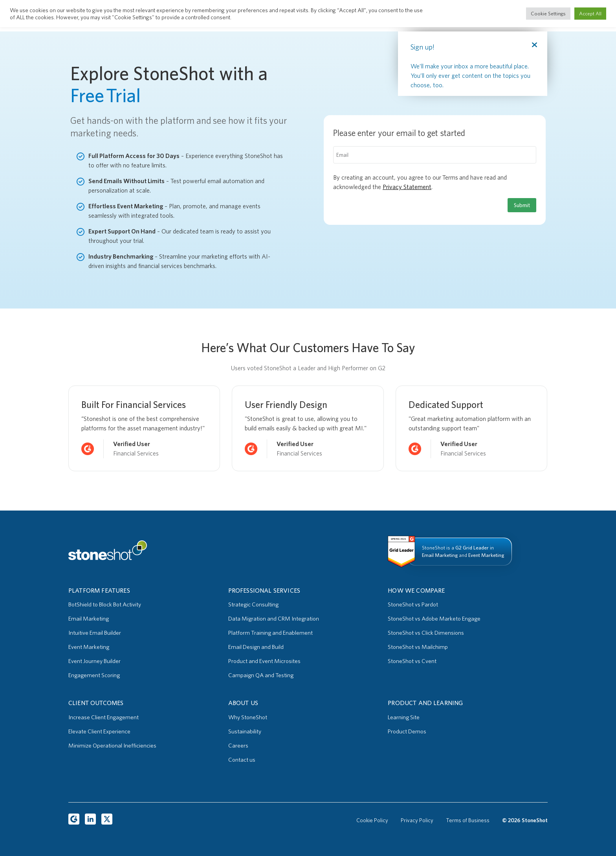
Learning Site (404, 717)
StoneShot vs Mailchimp (418, 647)
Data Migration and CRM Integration (274, 619)
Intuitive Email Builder (95, 633)
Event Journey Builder (94, 661)
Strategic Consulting (253, 604)
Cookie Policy (372, 820)
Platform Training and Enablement (270, 633)
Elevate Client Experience (99, 731)
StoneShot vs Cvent (412, 661)
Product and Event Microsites (264, 661)
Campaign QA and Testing (261, 675)
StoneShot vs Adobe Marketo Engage (434, 619)
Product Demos (407, 731)
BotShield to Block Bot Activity (105, 604)
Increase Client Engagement (104, 717)
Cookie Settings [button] (548, 14)
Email (342, 155)
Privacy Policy (417, 820)
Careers (238, 746)
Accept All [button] (590, 14)
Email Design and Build (256, 647)
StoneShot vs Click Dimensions (426, 633)
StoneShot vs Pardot (413, 604)
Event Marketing (89, 647)
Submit (522, 205)
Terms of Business (468, 820)
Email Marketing (89, 619)
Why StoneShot (248, 717)
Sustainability (245, 731)
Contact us (242, 760)
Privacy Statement (407, 187)
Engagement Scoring (94, 675)
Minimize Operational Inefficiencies (112, 746)
